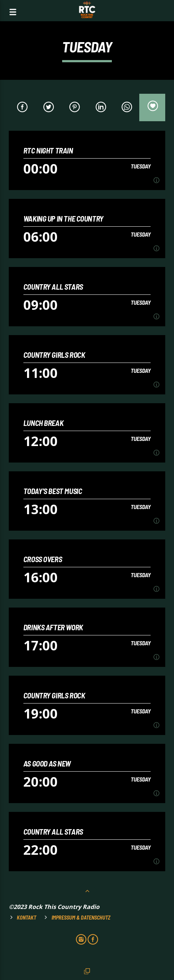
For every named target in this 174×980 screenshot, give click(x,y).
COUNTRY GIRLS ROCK (54, 355)
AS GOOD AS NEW (47, 763)
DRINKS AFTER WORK (53, 627)
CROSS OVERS (43, 559)
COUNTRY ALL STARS (53, 287)
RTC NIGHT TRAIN (48, 150)
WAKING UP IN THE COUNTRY (63, 218)
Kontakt (27, 918)
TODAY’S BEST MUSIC (53, 491)
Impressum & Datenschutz (81, 918)
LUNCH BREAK (43, 423)
